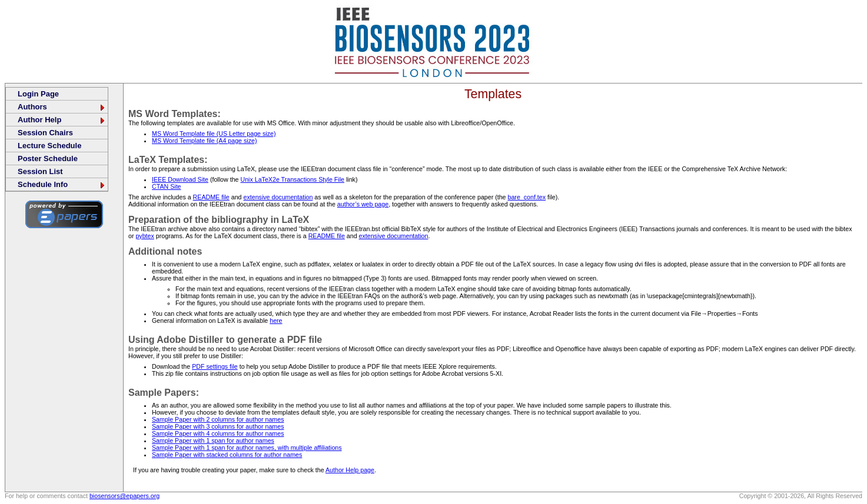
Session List (40, 171)
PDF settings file (215, 366)
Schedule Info (62, 184)
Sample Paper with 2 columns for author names (218, 419)
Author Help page (350, 470)
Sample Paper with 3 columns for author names (218, 426)
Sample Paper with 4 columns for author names (218, 433)
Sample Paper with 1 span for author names (213, 440)
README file (211, 197)
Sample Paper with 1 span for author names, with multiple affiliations (247, 448)
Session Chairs (45, 133)
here (276, 321)
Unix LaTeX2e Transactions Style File (292, 179)
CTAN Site (167, 186)
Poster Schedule (48, 158)
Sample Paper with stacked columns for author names (227, 455)
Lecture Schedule (49, 146)
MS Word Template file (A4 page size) (204, 141)
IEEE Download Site (180, 179)
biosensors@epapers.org (124, 496)
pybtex (144, 236)
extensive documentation (278, 197)
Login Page (38, 94)
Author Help (62, 120)
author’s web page (363, 204)
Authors (62, 107)
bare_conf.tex (527, 197)
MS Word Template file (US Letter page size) (214, 133)
